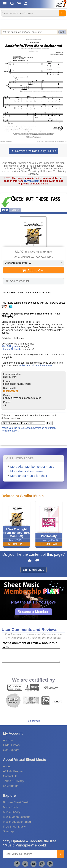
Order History (12, 745)
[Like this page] (30, 561)
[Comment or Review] (31, 656)
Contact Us (10, 776)
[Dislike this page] (37, 561)
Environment (11, 786)
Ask (62, 32)
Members (46, 252)
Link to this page (33, 570)
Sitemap (8, 831)
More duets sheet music (27, 471)
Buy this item (32, 181)
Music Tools (11, 807)
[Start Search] (63, 13)
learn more (46, 365)
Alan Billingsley (10, 346)
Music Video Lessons (17, 817)
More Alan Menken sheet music (32, 467)
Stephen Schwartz (11, 349)
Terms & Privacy (14, 781)
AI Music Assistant (29, 365)
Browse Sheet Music (16, 802)
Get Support (11, 750)
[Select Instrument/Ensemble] (23, 423)
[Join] (60, 854)
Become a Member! (33, 612)
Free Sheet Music (14, 827)
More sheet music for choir (29, 476)
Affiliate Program (14, 771)
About (7, 766)
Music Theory (12, 812)
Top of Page (33, 721)
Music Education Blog (17, 822)
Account (8, 740)
